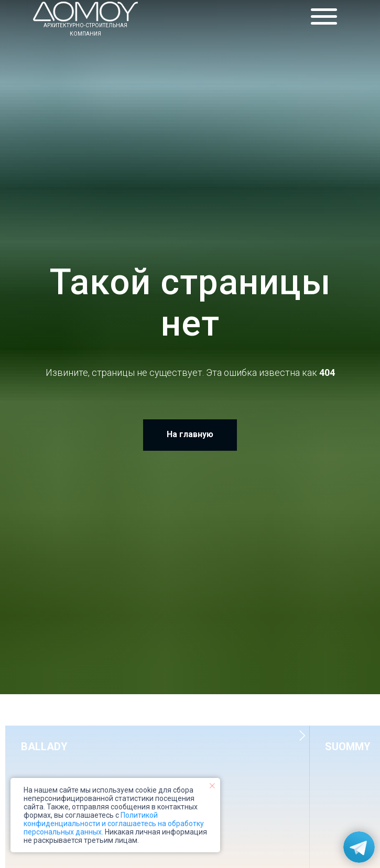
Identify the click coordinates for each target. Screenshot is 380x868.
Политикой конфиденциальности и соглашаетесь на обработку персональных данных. (114, 824)
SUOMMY (348, 747)
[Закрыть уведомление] (212, 786)
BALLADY (44, 747)
